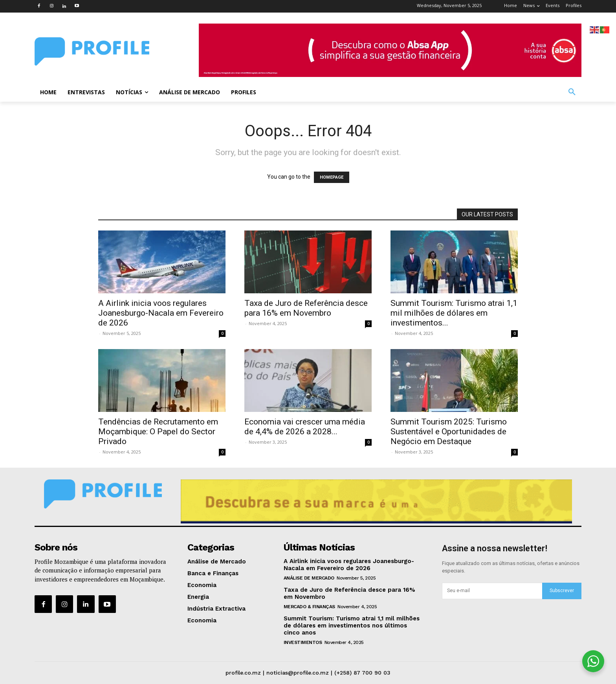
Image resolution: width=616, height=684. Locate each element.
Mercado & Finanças (309, 607)
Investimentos (303, 642)
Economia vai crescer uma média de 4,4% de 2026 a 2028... (305, 427)
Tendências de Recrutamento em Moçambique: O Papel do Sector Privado (158, 432)
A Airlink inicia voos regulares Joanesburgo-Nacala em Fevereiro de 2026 (161, 313)
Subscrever (562, 591)
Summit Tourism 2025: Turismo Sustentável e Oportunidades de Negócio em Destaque (449, 432)
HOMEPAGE (332, 177)
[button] (572, 92)
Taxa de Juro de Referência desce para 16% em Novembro (306, 308)
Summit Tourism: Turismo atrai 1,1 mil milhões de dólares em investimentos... (454, 313)
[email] (492, 591)
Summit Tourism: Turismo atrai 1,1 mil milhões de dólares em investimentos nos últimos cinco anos (352, 625)
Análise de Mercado (309, 578)
